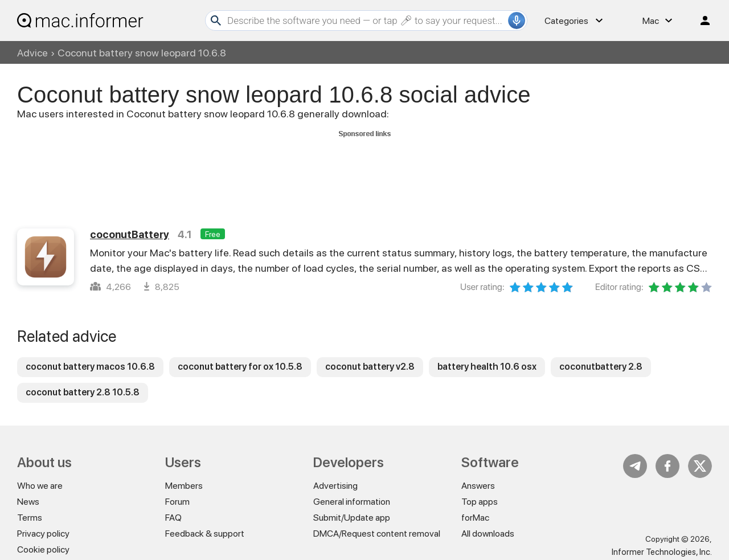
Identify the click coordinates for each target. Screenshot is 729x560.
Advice (32, 53)
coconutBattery (130, 234)
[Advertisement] (364, 167)
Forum (177, 502)
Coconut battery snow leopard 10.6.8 (142, 53)
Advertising (335, 486)
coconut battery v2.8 (370, 367)
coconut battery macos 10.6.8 (90, 367)
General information (352, 502)
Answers (478, 486)
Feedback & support (205, 534)
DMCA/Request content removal (377, 534)
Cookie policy (43, 549)
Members (184, 486)
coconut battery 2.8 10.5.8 (83, 392)
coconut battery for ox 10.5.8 (240, 367)
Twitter (700, 466)
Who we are (40, 486)
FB (667, 466)
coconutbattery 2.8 (601, 367)
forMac (475, 518)
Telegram (635, 466)
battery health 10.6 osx (487, 367)
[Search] (366, 21)
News (28, 502)
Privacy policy (43, 534)
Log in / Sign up (700, 21)
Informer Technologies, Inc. (662, 552)
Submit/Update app (352, 518)
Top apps (480, 502)
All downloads (488, 534)
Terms (30, 518)
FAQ (173, 518)
